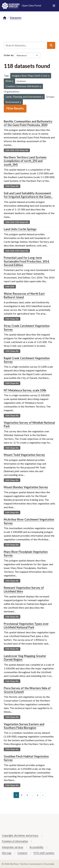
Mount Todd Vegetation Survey (24, 455)
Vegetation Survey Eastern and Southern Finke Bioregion (24, 726)
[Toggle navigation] (54, 6)
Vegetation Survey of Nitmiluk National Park (29, 424)
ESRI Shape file (12, 186)
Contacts (22, 853)
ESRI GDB (10, 286)
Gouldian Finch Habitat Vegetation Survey (26, 758)
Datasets (16, 18)
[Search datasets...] (25, 45)
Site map (7, 853)
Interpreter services (13, 847)
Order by (8, 55)
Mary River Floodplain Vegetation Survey (26, 554)
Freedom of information (15, 841)
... (32, 795)
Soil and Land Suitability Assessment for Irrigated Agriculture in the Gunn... (28, 195)
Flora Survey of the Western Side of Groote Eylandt (27, 690)
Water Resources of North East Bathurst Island (24, 295)
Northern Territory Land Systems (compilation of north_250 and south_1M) (25, 161)
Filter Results (15, 108)
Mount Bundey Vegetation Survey (26, 487)
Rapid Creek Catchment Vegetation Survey (27, 360)
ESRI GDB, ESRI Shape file (17, 150)
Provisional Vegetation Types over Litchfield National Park (26, 626)
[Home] (5, 18)
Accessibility (36, 847)
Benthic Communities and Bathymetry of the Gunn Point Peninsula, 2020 (28, 123)
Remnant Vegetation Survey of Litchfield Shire (24, 589)
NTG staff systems (44, 853)
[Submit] (51, 45)
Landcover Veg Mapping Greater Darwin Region (25, 658)
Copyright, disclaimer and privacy (20, 835)
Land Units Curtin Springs (20, 229)
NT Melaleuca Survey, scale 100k (25, 390)
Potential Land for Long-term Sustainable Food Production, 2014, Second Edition (27, 261)
